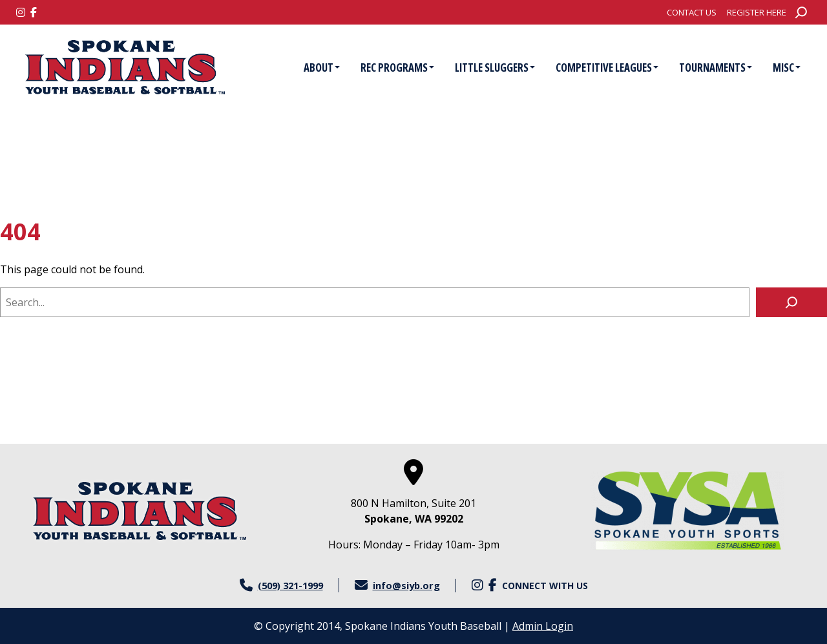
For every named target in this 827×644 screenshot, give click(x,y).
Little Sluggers (495, 68)
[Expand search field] (801, 12)
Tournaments (716, 68)
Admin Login (543, 626)
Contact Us (692, 12)
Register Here (757, 12)
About (322, 68)
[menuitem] (692, 12)
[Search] (791, 302)
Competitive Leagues (607, 68)
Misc (787, 68)
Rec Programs (397, 68)
